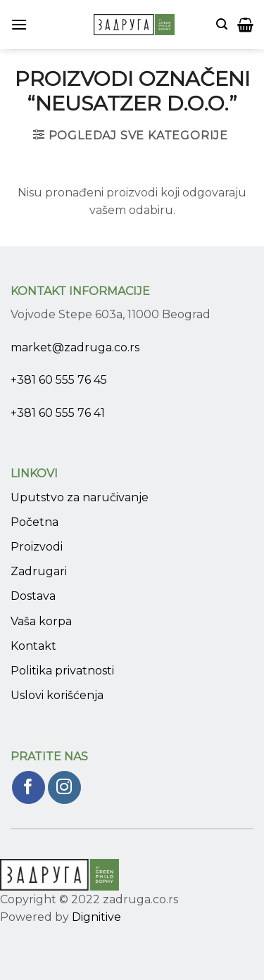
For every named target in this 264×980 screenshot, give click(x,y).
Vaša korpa (41, 621)
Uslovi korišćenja (57, 695)
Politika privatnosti (62, 671)
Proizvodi (37, 547)
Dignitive (96, 917)
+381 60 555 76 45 (59, 380)
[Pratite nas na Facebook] (29, 787)
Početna (34, 522)
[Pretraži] (222, 24)
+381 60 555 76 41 (58, 413)
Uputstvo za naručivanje (80, 497)
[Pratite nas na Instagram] (64, 787)
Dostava (33, 596)
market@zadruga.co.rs (75, 347)
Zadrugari (39, 571)
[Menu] (19, 24)
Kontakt (33, 646)
